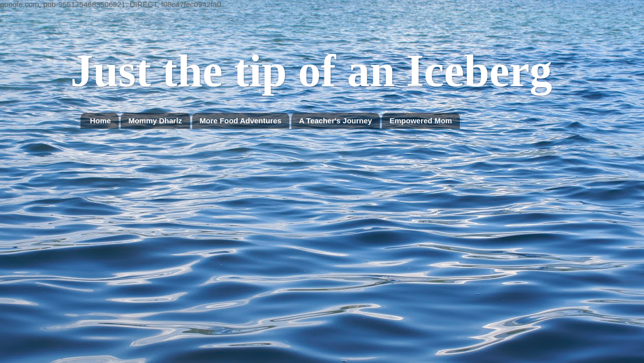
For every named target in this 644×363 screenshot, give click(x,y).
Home (101, 121)
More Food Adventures (241, 121)
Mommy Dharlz (155, 121)
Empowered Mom (421, 121)
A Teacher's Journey (335, 121)
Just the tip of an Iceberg (311, 71)
